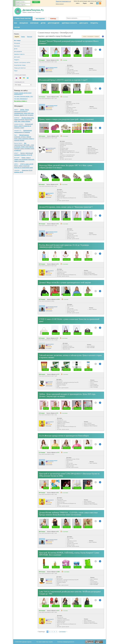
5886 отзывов (49, 152)
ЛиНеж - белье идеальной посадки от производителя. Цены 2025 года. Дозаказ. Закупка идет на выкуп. (67, 395)
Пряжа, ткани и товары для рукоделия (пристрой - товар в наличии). (24, 159)
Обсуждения (40, 19)
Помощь (53, 19)
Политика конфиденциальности (66, 642)
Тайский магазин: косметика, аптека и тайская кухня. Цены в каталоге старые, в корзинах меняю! (71, 356)
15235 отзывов (49, 71)
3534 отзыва (49, 197)
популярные (90, 36)
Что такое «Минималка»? (21, 99)
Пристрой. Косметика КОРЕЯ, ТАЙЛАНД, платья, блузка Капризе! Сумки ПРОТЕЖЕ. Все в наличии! (69, 554)
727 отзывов (49, 348)
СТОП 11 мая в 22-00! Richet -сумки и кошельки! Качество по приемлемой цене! (24, 166)
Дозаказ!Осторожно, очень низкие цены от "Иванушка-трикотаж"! (66, 207)
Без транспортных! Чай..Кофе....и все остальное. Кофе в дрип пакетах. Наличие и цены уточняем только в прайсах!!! (24, 147)
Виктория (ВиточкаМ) (51, 148)
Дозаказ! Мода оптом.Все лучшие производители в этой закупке (65, 282)
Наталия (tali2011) (50, 344)
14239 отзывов (49, 386)
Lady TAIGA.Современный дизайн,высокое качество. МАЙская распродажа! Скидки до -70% (70, 593)
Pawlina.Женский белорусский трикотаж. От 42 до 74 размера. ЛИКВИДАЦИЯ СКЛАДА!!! (64, 246)
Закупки (17, 37)
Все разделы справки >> (21, 101)
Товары (23, 37)
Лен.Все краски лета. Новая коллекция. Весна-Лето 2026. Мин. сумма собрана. (24, 120)
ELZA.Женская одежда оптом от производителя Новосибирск (64, 436)
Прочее (17, 27)
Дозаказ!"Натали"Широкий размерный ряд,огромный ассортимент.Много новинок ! (69, 42)
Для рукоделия (54, 23)
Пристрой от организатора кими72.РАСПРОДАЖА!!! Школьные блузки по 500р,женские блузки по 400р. (69, 475)
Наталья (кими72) (50, 193)
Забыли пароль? (60, 4)
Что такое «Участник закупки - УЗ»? (24, 96)
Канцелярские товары (20, 65)
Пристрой (30, 37)
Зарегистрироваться (63, 1)
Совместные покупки (23, 18)
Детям (43, 23)
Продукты (94, 23)
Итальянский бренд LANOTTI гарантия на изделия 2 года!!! (24, 126)
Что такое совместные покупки (44, 642)
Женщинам (24, 23)
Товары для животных (20, 68)
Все (16, 23)
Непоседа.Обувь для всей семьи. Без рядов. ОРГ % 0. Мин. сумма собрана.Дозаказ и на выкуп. (66, 166)
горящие (97, 36)
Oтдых (16, 71)
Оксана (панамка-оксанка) (52, 67)
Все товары (17, 41)
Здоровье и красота (69, 23)
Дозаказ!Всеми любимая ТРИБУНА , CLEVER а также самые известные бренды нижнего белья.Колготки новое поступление (68, 514)
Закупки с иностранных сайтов (22, 62)
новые (85, 36)
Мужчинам (34, 23)
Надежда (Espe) (49, 381)
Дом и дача (84, 23)
